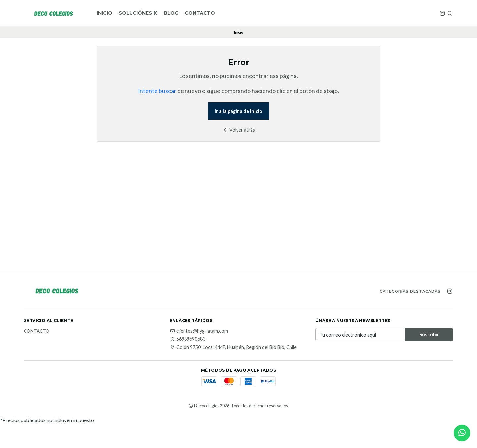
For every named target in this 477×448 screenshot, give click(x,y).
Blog (171, 13)
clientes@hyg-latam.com (199, 331)
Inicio (105, 13)
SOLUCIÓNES (138, 13)
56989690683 (187, 339)
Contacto (200, 13)
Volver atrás (239, 130)
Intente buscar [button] (157, 91)
